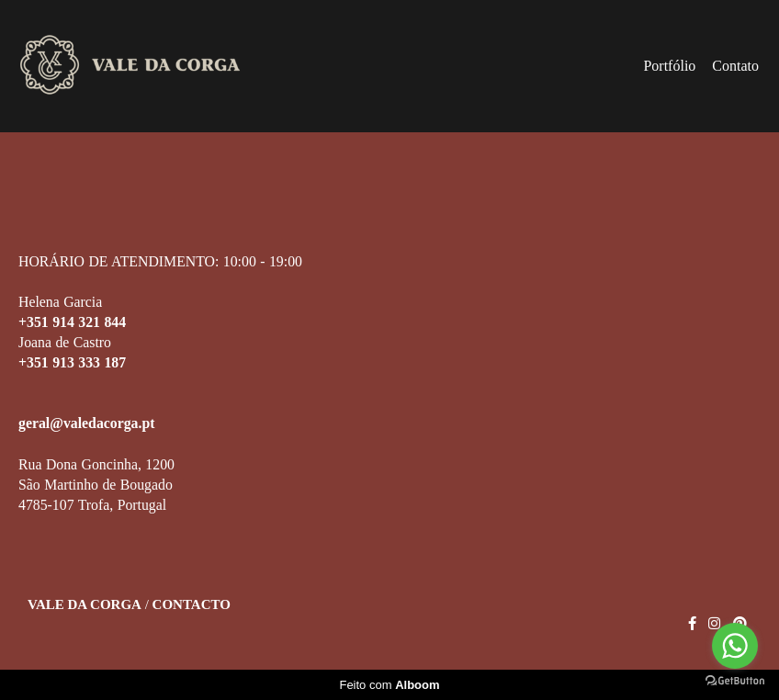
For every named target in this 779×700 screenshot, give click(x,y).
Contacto (192, 605)
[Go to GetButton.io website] (735, 681)
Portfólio (669, 66)
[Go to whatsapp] (735, 646)
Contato (735, 66)
